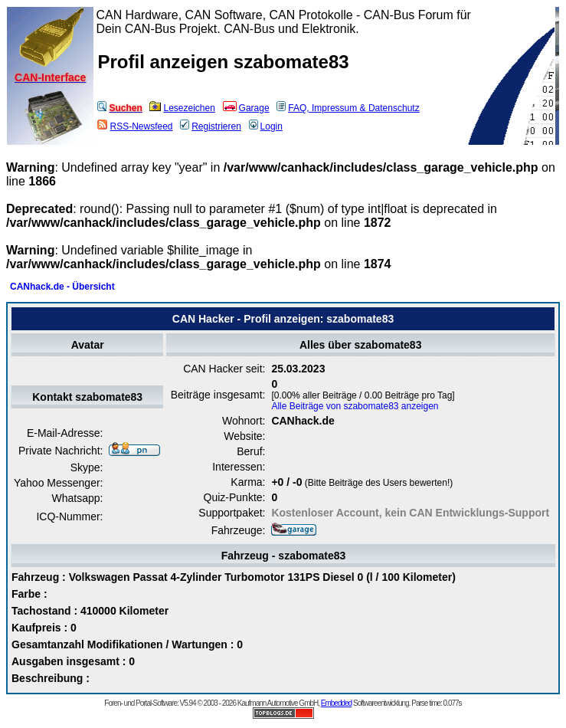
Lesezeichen (182, 108)
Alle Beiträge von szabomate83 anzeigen (355, 406)
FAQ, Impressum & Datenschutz (348, 108)
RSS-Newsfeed (135, 126)
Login (266, 126)
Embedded (336, 703)
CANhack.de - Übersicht (62, 287)
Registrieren (211, 126)
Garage (246, 108)
